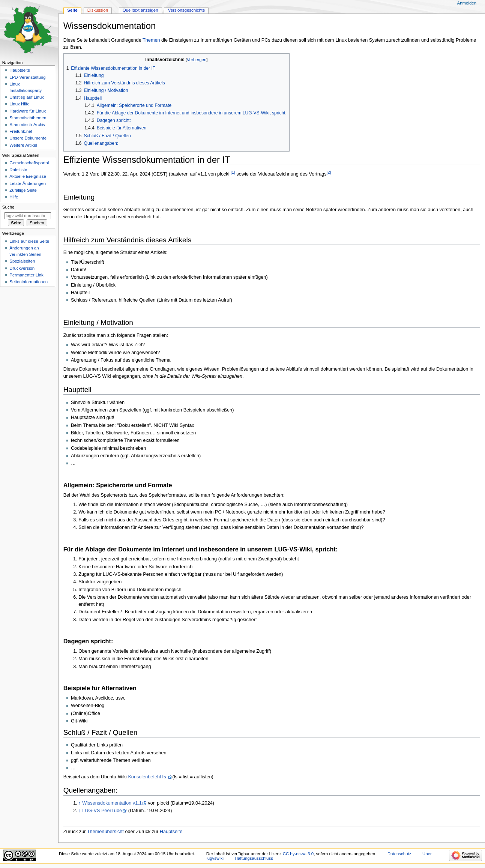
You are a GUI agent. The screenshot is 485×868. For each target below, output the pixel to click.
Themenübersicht (105, 832)
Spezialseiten (22, 261)
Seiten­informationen (29, 282)
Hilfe (14, 197)
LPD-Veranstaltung (27, 77)
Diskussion (98, 10)
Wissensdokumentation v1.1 (112, 803)
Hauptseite (171, 832)
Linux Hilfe (19, 104)
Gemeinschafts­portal (29, 163)
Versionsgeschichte (187, 10)
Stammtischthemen (28, 118)
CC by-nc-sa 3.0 (298, 854)
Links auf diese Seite (29, 241)
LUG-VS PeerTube (102, 811)
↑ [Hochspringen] (80, 803)
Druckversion (22, 268)
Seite (72, 10)
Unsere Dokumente (28, 138)
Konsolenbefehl (148, 777)
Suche (8, 207)
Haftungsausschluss (254, 858)
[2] (329, 172)
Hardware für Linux (28, 111)
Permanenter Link (26, 275)
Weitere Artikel (23, 145)
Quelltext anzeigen (140, 10)
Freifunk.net (21, 131)
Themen (151, 40)
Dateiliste (18, 170)
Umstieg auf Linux (27, 97)
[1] (233, 172)
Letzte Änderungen (28, 183)
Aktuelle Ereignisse (28, 176)
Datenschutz (399, 854)
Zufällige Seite (23, 190)
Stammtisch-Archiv (27, 125)
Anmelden (467, 3)
